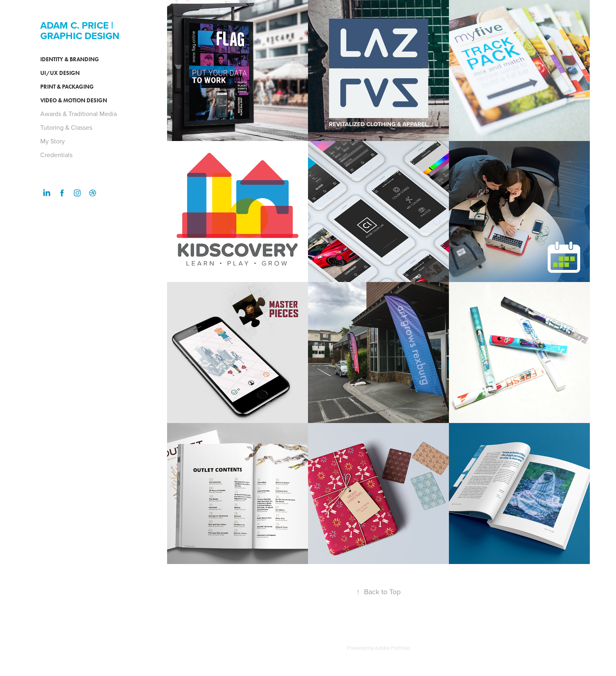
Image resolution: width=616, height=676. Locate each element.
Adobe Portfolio (392, 648)
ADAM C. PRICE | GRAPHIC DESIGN (80, 30)
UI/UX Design (60, 73)
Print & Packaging (67, 87)
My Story (53, 141)
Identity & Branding (70, 59)
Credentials (56, 155)
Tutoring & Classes (66, 127)
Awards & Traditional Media (79, 114)
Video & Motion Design (74, 101)
